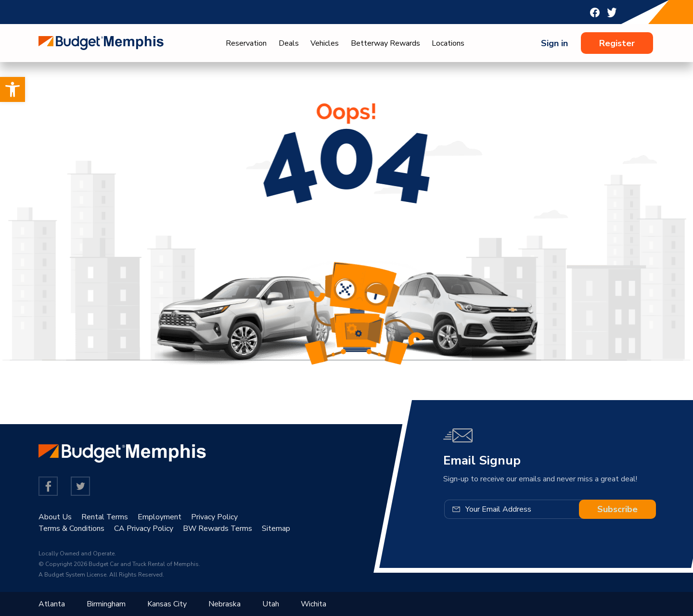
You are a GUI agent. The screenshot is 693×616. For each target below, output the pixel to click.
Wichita (314, 604)
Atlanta (52, 604)
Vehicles (325, 43)
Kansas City (167, 604)
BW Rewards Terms (218, 528)
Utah (271, 604)
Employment (160, 517)
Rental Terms (105, 517)
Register (617, 43)
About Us (55, 517)
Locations (448, 43)
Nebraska (225, 604)
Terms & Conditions (72, 528)
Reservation (246, 43)
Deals (289, 43)
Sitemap (277, 528)
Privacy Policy (215, 517)
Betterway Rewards (385, 43)
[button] (13, 89)
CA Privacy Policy (144, 528)
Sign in (554, 43)
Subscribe (617, 509)
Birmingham (106, 604)
